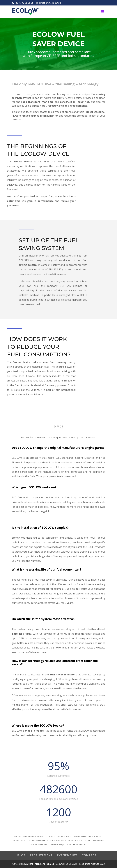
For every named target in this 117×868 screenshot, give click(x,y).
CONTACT (89, 855)
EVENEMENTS (67, 855)
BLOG (21, 855)
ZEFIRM (29, 864)
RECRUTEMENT (41, 855)
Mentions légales (44, 864)
